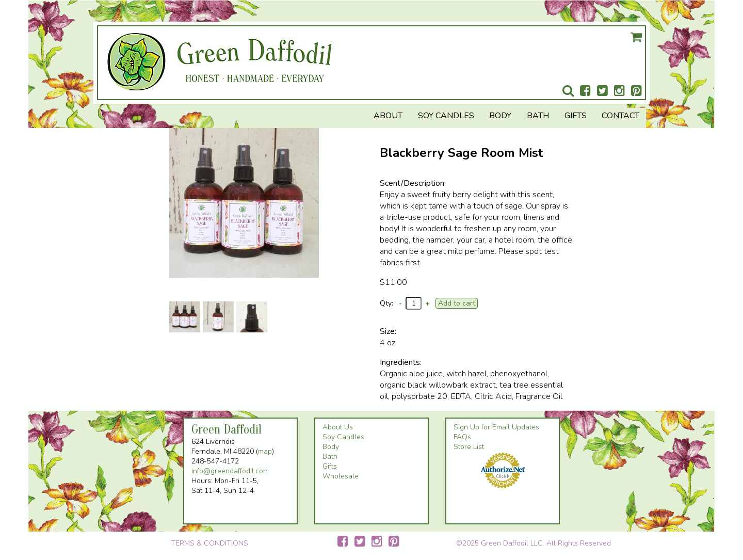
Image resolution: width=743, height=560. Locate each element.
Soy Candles (446, 116)
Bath (538, 116)
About (388, 116)
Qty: (386, 303)
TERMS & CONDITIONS (209, 543)
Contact (620, 116)
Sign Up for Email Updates (496, 427)
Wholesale (341, 476)
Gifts (576, 116)
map (265, 451)
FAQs (462, 437)
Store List (469, 447)
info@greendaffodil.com (230, 471)
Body (500, 116)
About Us (338, 427)
